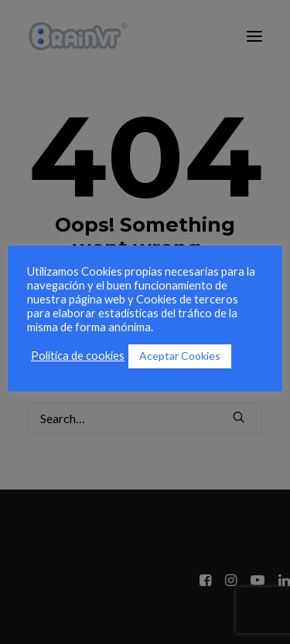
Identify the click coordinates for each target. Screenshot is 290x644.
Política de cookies (78, 356)
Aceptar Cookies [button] (180, 356)
